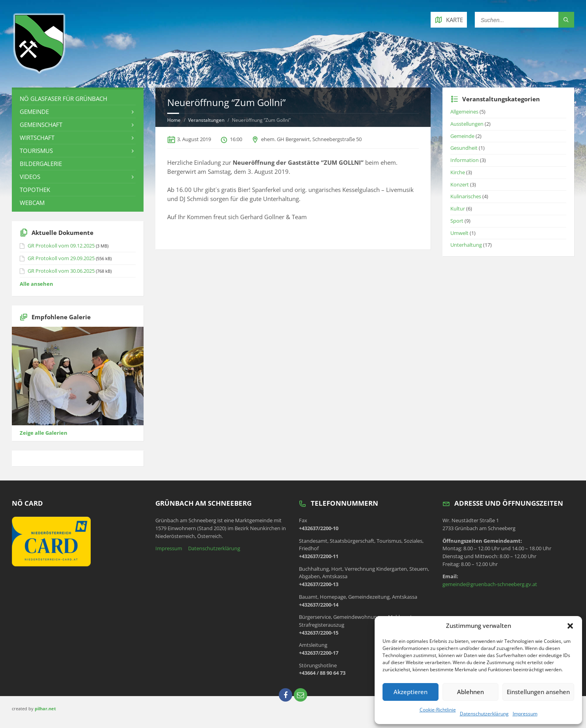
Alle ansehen (36, 284)
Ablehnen (470, 692)
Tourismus (36, 151)
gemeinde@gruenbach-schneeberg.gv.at (490, 584)
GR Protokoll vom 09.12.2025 (61, 246)
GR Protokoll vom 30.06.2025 (61, 271)
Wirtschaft (37, 138)
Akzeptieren (411, 692)
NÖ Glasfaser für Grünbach (63, 99)
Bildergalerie (41, 164)
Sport (457, 221)
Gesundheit (464, 148)
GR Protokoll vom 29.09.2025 (61, 258)
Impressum (525, 714)
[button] (570, 626)
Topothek (35, 190)
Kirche (458, 172)
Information (465, 160)
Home (174, 120)
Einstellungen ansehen (538, 692)
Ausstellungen (467, 124)
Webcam (32, 203)
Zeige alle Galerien (44, 433)
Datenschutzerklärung (484, 714)
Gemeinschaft (41, 125)
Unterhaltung (466, 245)
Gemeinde (34, 112)
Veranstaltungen (206, 120)
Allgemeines (464, 112)
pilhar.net (45, 708)
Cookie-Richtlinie (438, 710)
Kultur (458, 209)
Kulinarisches (466, 196)
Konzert (460, 184)
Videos (30, 177)
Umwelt (459, 233)
